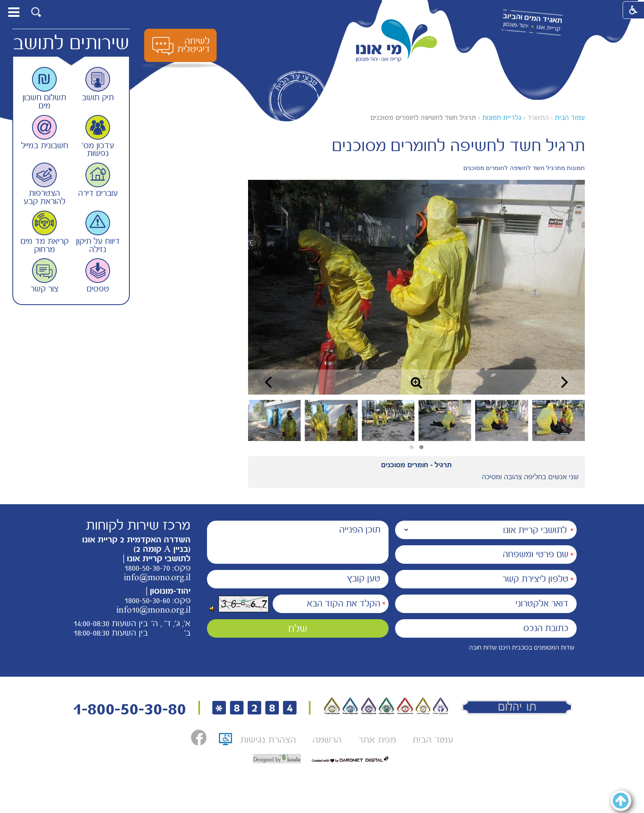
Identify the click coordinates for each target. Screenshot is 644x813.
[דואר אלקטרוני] (486, 604)
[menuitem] (433, 740)
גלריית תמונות (502, 118)
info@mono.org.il (157, 577)
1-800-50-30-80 (129, 709)
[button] (36, 12)
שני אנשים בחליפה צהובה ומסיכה (530, 477)
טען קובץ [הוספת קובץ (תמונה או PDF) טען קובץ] (364, 579)
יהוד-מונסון (516, 25)
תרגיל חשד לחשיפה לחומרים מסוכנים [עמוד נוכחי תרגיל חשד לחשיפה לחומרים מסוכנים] (423, 118)
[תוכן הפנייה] (298, 542)
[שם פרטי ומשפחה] (486, 555)
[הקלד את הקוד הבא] (331, 604)
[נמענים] (486, 530)
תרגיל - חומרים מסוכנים (416, 465)
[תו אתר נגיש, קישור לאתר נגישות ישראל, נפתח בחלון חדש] (225, 742)
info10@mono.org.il (153, 610)
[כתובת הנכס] (486, 628)
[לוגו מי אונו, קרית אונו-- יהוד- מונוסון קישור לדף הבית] (397, 41)
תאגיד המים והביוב (532, 18)
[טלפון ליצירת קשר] (486, 579)
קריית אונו (549, 28)
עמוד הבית (570, 118)
